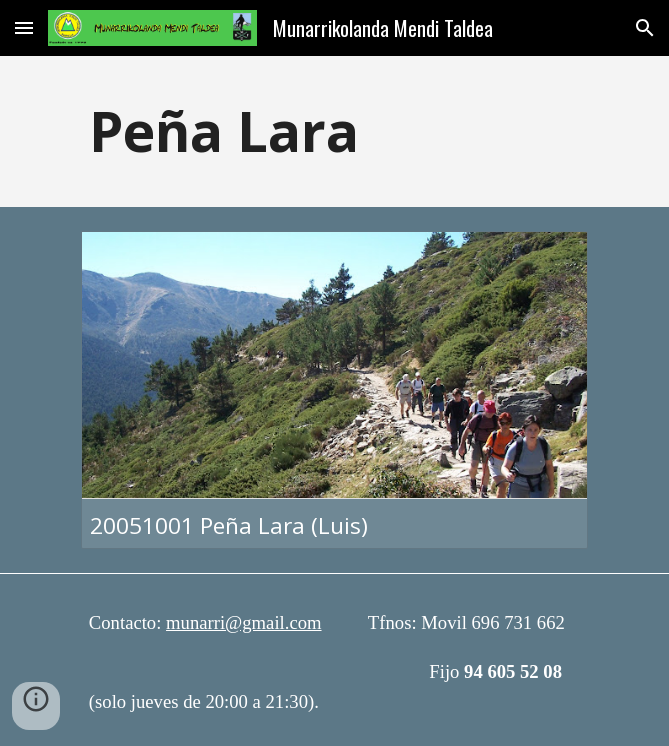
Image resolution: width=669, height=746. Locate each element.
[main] (334, 131)
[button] (24, 27)
